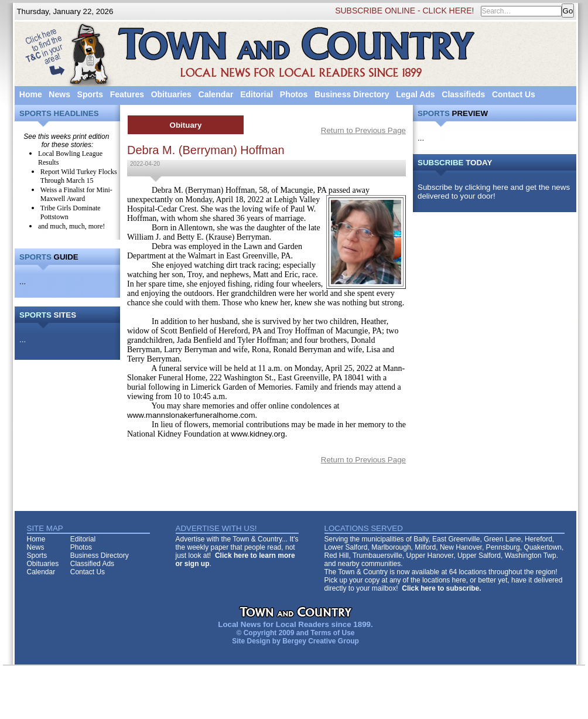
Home (31, 94)
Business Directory (352, 94)
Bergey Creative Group (321, 641)
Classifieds (463, 94)
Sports (90, 94)
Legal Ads (415, 94)
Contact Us (514, 94)
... (23, 282)
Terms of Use (332, 633)
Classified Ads (92, 564)
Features (127, 94)
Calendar (216, 94)
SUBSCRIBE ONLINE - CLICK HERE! (404, 11)
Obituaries (171, 94)
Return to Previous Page (363, 130)
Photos (294, 94)
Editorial (257, 94)
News (59, 94)
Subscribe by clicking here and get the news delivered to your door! (494, 192)
